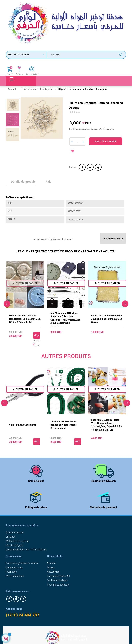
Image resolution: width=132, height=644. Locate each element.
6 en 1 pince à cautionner (23, 425)
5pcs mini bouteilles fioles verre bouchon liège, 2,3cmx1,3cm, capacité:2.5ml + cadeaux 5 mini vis (107, 425)
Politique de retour (36, 507)
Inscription (11, 572)
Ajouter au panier (106, 141)
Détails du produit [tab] (23, 182)
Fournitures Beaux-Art (59, 576)
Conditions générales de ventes (22, 563)
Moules (51, 568)
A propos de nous (15, 532)
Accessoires (53, 572)
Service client (36, 481)
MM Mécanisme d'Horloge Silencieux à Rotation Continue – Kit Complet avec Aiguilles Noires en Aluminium (65, 319)
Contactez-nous (14, 568)
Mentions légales (15, 545)
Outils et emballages (57, 580)
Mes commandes (15, 576)
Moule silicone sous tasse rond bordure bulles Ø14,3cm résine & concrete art (25, 319)
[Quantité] (78, 141)
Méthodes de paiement (103, 507)
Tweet (90, 167)
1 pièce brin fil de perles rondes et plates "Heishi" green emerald (64, 425)
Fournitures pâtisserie (58, 585)
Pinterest (98, 167)
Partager (82, 167)
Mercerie (51, 563)
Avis (49, 182)
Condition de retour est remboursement (26, 550)
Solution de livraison (104, 481)
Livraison (11, 537)
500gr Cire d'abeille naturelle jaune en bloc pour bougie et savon (107, 319)
